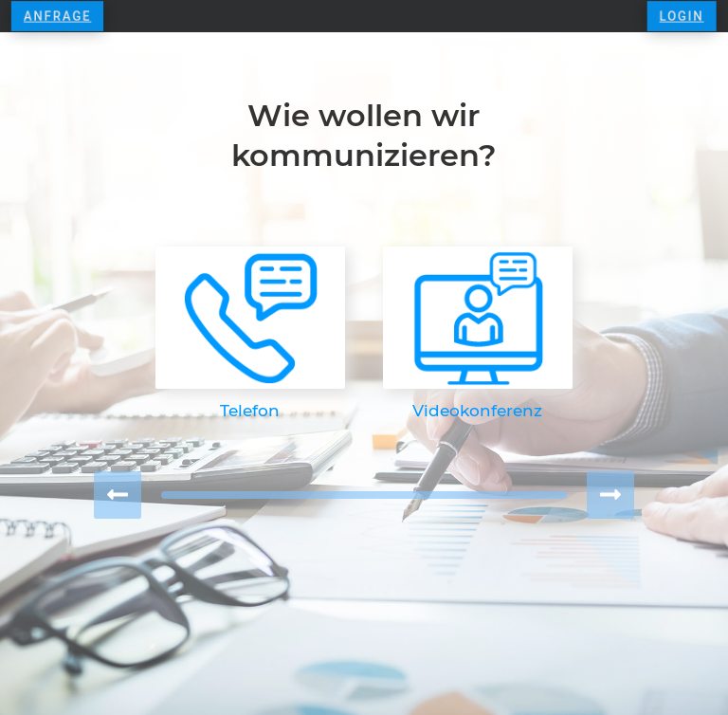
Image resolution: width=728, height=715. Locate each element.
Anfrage (66, 16)
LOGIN (672, 16)
